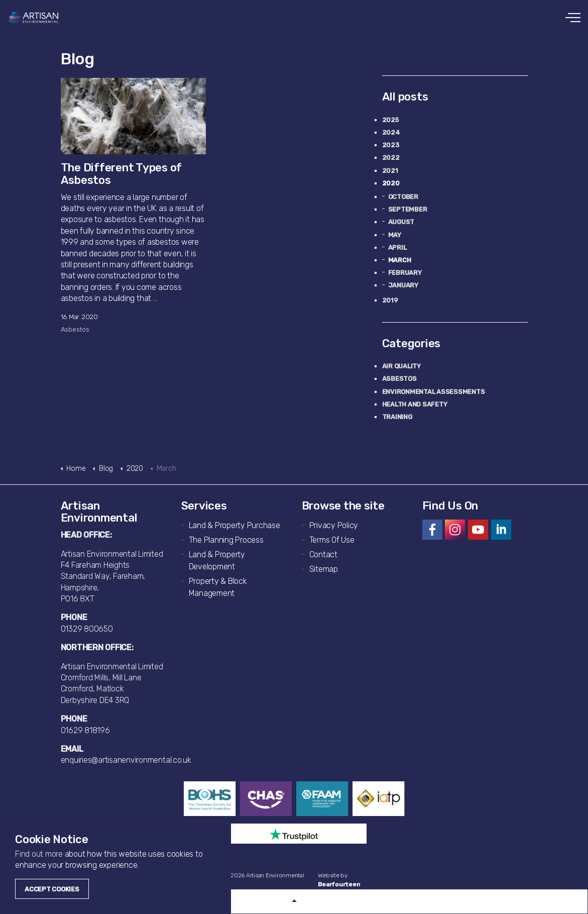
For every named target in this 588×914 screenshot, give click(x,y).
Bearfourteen (339, 884)
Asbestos (75, 329)
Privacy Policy (334, 525)
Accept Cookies (52, 889)
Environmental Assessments (434, 392)
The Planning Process (226, 540)
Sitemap (324, 569)
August (401, 222)
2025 (390, 120)
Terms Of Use (332, 540)
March (400, 260)
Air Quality (401, 366)
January (403, 285)
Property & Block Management (218, 587)
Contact (323, 554)
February (405, 273)
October (403, 197)
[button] (294, 901)
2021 (390, 171)
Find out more (39, 854)
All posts (405, 97)
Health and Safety (415, 404)
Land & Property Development (217, 561)
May (395, 235)
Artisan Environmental (34, 18)
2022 (391, 158)
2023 (391, 145)
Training (397, 417)
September (408, 209)
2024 (391, 132)
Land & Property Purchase (234, 525)
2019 (390, 300)
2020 (391, 183)
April (397, 247)
